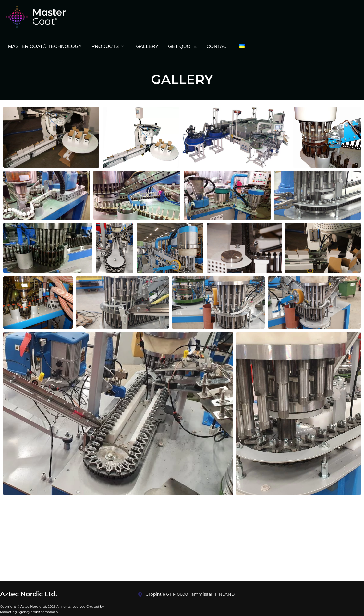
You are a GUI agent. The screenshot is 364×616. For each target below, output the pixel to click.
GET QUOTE (182, 46)
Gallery (147, 46)
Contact (218, 46)
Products (108, 47)
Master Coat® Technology (45, 46)
